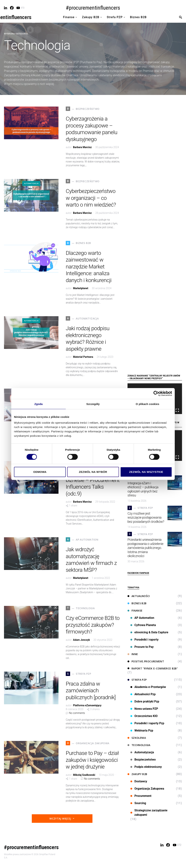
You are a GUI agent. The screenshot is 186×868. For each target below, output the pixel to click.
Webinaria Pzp (142, 731)
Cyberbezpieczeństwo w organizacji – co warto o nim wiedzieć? (91, 198)
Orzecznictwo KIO (144, 716)
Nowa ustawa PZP (144, 709)
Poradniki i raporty (144, 640)
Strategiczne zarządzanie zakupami (149, 813)
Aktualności (139, 596)
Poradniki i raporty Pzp (147, 723)
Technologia (139, 745)
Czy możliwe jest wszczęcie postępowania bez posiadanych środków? (146, 517)
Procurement (141, 796)
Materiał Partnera (83, 357)
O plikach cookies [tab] (147, 404)
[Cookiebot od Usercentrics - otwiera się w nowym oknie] (156, 394)
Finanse (135, 611)
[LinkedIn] (6, 8)
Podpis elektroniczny (146, 767)
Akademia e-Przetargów (148, 687)
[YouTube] (20, 8)
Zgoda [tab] (39, 404)
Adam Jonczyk (81, 640)
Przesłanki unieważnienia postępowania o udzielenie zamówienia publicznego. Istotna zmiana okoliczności (145, 548)
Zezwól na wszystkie (146, 472)
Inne (133, 654)
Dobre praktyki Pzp (145, 701)
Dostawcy (139, 781)
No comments (77, 713)
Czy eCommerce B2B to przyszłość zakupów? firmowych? (93, 625)
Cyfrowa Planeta (143, 625)
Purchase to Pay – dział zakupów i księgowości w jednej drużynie (92, 760)
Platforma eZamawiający (87, 705)
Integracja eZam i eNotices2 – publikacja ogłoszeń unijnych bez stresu (143, 489)
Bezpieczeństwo (143, 760)
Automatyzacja (142, 752)
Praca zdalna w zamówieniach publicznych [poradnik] (91, 690)
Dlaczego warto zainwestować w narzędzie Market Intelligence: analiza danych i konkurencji (89, 267)
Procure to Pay (142, 647)
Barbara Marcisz (82, 147)
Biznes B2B (137, 603)
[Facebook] (12, 8)
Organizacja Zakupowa (147, 789)
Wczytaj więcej (60, 819)
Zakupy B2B (137, 774)
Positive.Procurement (146, 661)
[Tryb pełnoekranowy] (177, 410)
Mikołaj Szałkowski (84, 775)
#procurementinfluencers (93, 8)
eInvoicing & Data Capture (149, 632)
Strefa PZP (137, 680)
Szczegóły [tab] (93, 404)
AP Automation (142, 618)
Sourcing (138, 803)
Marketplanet (81, 288)
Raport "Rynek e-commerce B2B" (153, 668)
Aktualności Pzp (143, 694)
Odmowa (40, 472)
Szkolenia (137, 738)
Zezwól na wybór (93, 472)
